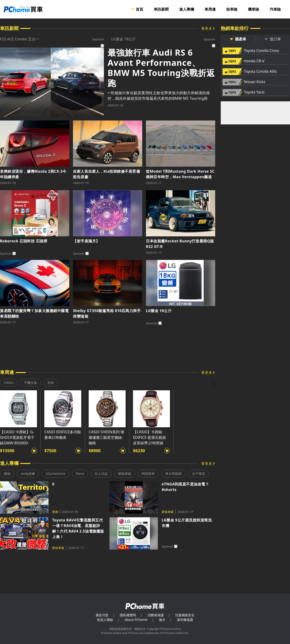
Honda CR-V (254, 61)
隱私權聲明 (128, 615)
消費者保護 (156, 615)
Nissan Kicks (255, 82)
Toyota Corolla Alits (260, 72)
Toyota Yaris (254, 92)
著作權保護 (185, 620)
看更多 (207, 28)
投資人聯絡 (105, 620)
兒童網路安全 (185, 615)
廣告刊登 (102, 615)
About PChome (136, 620)
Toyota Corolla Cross (261, 51)
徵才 (162, 620)
